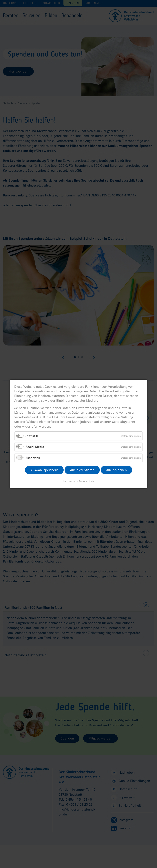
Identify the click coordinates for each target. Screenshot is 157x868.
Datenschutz (87, 481)
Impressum (70, 481)
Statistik (32, 436)
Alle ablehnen (116, 470)
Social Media (35, 447)
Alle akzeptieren (82, 470)
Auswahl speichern (44, 470)
